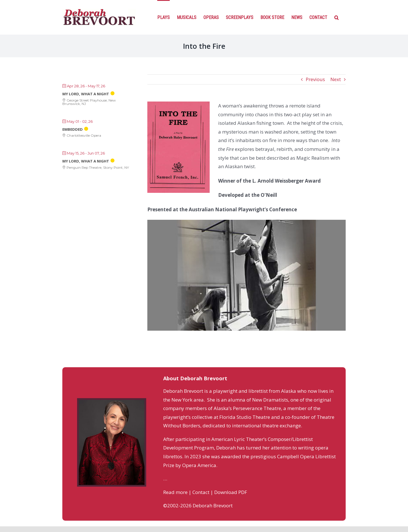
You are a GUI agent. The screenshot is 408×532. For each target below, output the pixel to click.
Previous (315, 79)
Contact (201, 492)
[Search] (336, 17)
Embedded (73, 129)
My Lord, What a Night (86, 94)
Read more (175, 492)
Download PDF (231, 492)
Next (336, 79)
